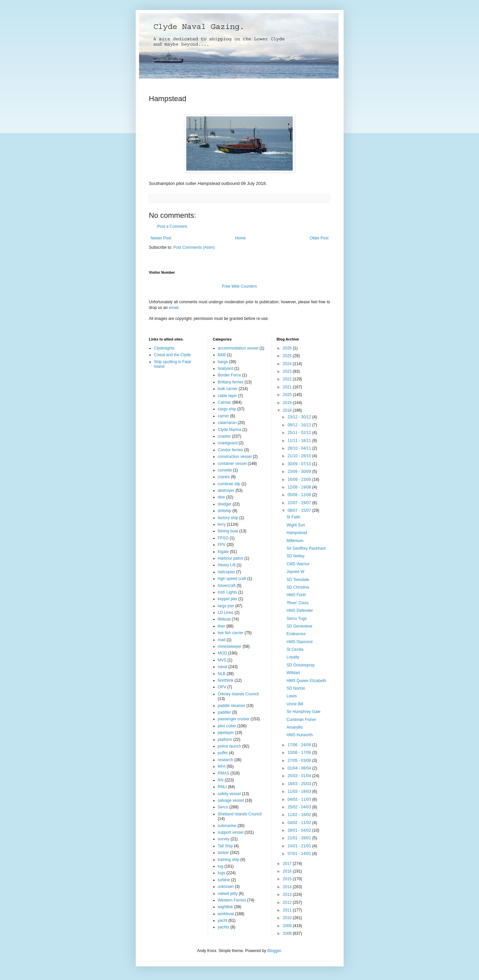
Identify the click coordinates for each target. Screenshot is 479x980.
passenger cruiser (234, 719)
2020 (288, 395)
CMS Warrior (298, 564)
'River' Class (297, 603)
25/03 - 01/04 (300, 776)
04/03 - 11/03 (300, 799)
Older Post (319, 238)
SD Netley (295, 556)
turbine (224, 880)
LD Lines (226, 613)
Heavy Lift (227, 565)
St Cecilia (295, 649)
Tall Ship (225, 846)
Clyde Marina (230, 430)
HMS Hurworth (300, 735)
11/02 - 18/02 (300, 815)
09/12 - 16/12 (300, 425)
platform (225, 740)
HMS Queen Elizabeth (306, 681)
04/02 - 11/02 (300, 823)
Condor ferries (231, 450)
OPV (222, 687)
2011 (288, 910)
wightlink (226, 907)
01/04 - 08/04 (300, 768)
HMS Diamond (299, 642)
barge (223, 362)
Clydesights (164, 348)
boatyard (226, 368)
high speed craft (232, 579)
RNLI (222, 787)
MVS (222, 660)
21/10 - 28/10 (300, 456)
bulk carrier (228, 389)
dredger (225, 504)
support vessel (231, 832)
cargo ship (227, 409)
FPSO (223, 538)
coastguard (228, 443)
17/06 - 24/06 (300, 745)
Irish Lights (228, 592)
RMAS (224, 773)
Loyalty (293, 657)
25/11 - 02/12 (300, 433)
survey (224, 839)
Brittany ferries (231, 382)
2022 (288, 379)
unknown (226, 887)
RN (221, 780)
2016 (288, 871)
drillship (225, 511)
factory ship (228, 518)
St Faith (293, 517)
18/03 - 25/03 (300, 784)
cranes (224, 477)
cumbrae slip (229, 484)
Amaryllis (295, 727)
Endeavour (296, 634)
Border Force (230, 375)
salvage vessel (231, 800)
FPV (222, 545)
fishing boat (228, 531)
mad (222, 640)
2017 (288, 864)
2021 (288, 387)
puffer (223, 753)
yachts (224, 927)
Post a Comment (172, 226)
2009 (288, 926)
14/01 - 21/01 (300, 846)
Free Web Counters (240, 286)
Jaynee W (295, 572)
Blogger (274, 951)
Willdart (293, 673)
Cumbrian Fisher (301, 720)
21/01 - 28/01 (300, 838)
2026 (288, 348)
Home (240, 238)
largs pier (226, 606)
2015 (288, 879)
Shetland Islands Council (240, 814)
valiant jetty (228, 894)
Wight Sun (296, 525)
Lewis (292, 696)
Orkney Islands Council (238, 694)
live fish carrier (231, 633)
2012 (288, 903)
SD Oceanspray (301, 665)
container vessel (232, 464)
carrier (224, 416)
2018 (288, 410)
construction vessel (235, 457)
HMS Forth (296, 595)
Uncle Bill (295, 704)
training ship (229, 860)
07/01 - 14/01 (300, 854)
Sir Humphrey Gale (303, 712)
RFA (222, 767)
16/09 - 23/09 (300, 480)
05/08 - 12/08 (300, 495)
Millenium (295, 541)
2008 (288, 933)
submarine (227, 826)
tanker (223, 853)
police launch (230, 746)
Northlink (226, 680)
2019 (288, 403)
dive (222, 497)
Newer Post (161, 238)
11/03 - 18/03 (300, 791)
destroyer (226, 490)
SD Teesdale (298, 580)
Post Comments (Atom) (194, 247)
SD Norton (296, 688)
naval (223, 667)
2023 (288, 371)
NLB (222, 674)
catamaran (227, 423)
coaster (224, 436)
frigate (223, 552)
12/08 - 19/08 (300, 487)
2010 (288, 918)
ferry (222, 524)
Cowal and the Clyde (172, 355)
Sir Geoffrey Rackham (306, 548)
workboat (226, 914)
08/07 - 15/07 (300, 510)
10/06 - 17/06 (300, 753)
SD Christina (298, 587)
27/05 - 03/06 (300, 761)
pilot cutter (227, 726)
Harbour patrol (231, 558)
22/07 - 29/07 (300, 503)
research (226, 760)
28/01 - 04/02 (300, 830)
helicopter (227, 572)
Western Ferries (232, 900)
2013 (288, 895)
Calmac (225, 402)
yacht (223, 920)
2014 (288, 887)
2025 (288, 356)
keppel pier (228, 599)
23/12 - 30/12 (300, 417)
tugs (222, 873)
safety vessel (229, 794)
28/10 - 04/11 (300, 448)
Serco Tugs (297, 619)
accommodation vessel (238, 348)
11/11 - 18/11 (300, 441)
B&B (222, 355)
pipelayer (226, 733)
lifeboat (224, 619)
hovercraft (227, 586)
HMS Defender (300, 611)
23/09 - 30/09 (300, 472)
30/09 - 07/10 (300, 464)
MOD (223, 653)
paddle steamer (232, 706)
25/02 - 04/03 (300, 807)
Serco (223, 807)
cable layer (228, 396)
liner (222, 626)
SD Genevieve (299, 626)
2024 (288, 364)
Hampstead (297, 533)
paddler (225, 712)
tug (221, 866)
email (174, 308)
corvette (225, 470)
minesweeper (230, 646)
